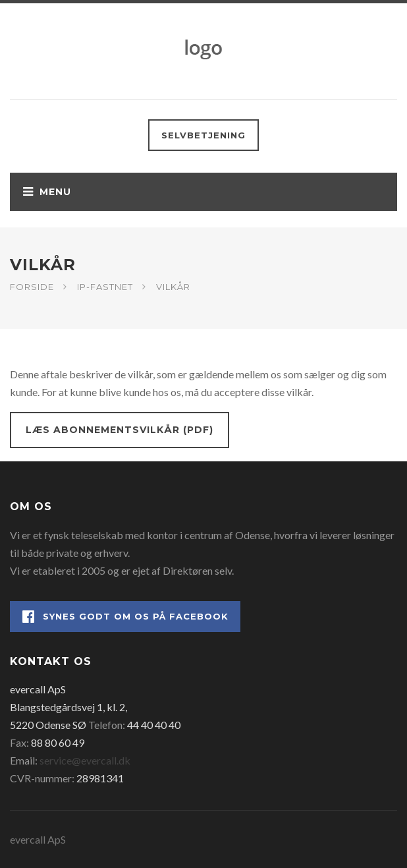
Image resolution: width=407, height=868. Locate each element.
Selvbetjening (203, 135)
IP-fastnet (105, 287)
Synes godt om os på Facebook (125, 617)
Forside (32, 287)
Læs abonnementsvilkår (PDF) (120, 430)
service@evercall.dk (85, 760)
